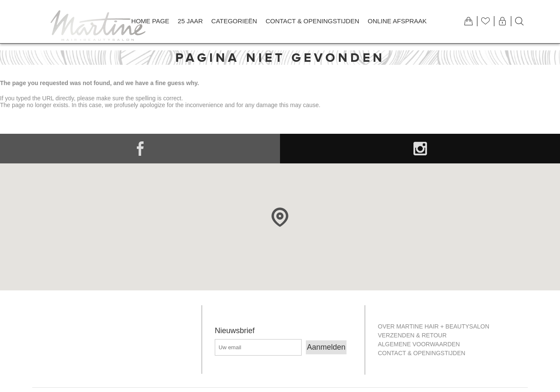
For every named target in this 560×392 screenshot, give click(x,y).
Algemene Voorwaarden (419, 344)
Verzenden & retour (412, 335)
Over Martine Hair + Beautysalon (434, 326)
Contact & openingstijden (421, 353)
